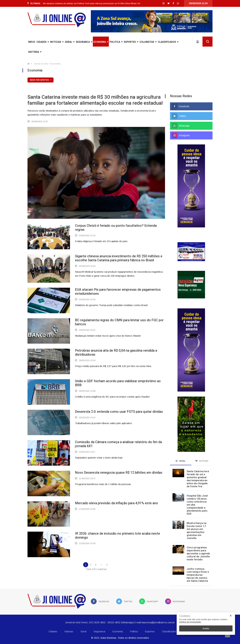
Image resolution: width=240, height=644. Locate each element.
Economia (101, 42)
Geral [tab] (181, 461)
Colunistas (148, 42)
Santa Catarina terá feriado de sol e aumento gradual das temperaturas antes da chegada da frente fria (198, 479)
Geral (70, 42)
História (35, 52)
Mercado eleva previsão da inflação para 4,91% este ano (116, 503)
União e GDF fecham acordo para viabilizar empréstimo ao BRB (118, 383)
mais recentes (40, 80)
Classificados (168, 42)
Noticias (57, 42)
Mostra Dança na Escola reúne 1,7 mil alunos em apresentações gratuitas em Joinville (196, 531)
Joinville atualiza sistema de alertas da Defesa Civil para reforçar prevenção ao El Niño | (90, 3)
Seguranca (84, 42)
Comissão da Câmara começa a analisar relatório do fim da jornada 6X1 (118, 444)
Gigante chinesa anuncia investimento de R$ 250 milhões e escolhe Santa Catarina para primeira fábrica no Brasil (119, 258)
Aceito (206, 628)
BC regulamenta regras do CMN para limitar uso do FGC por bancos (119, 322)
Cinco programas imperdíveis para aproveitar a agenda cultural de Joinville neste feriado (198, 554)
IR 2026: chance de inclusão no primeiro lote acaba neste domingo (117, 536)
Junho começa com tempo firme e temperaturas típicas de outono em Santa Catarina (198, 575)
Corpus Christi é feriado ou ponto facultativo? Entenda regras (116, 228)
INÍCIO (32, 42)
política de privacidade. (190, 622)
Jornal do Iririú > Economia (47, 64)
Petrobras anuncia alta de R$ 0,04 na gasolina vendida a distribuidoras (116, 353)
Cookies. (185, 616)
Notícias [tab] (202, 461)
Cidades (43, 42)
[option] (90, 4)
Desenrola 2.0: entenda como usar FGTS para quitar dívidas (119, 412)
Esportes (131, 42)
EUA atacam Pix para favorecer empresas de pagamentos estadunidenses (118, 292)
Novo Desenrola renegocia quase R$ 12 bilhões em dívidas (119, 473)
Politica (116, 42)
